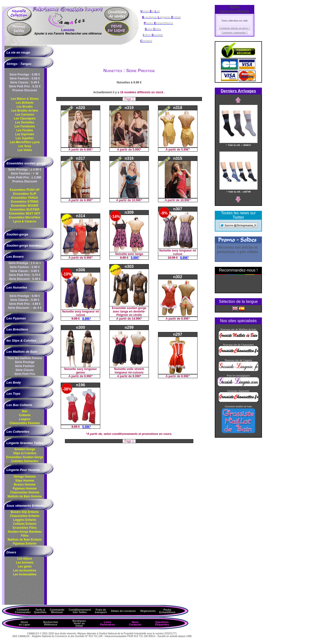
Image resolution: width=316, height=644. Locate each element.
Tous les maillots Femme (25, 358)
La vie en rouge (18, 52)
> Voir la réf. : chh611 (238, 143)
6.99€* (88, 150)
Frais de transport (101, 611)
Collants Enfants (25, 524)
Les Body (14, 382)
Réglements (148, 611)
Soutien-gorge (17, 234)
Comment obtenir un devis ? (235, 28)
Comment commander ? (235, 32)
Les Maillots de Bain (22, 352)
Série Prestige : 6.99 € (25, 296)
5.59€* (87, 427)
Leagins (25, 419)
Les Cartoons (25, 115)
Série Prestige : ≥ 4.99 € (25, 170)
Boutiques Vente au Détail (79, 623)
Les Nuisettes (17, 287)
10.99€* (137, 200)
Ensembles (25, 457)
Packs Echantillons (167, 611)
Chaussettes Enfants (25, 516)
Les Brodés (25, 107)
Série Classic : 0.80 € (25, 271)
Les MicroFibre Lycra (25, 142)
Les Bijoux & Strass (25, 99)
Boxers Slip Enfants (25, 512)
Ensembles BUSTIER (25, 210)
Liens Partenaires (107, 623)
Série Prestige (25, 362)
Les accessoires (25, 570)
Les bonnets (25, 563)
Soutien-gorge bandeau (24, 245)
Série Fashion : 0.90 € (25, 267)
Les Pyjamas (16, 318)
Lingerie (68, 30)
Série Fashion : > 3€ (25, 174)
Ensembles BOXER (25, 206)
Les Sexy (25, 146)
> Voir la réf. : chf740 (238, 190)
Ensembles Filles (25, 528)
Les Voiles (25, 150)
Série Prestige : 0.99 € (25, 75)
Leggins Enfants (25, 520)
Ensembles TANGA (25, 198)
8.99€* (87, 319)
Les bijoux (25, 559)
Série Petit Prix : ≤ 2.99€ (25, 177)
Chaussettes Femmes (25, 423)
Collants (25, 415)
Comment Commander (23, 611)
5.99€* (137, 150)
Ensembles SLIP (25, 194)
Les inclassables (25, 574)
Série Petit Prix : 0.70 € (25, 275)
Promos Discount (25, 90)
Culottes (25, 461)
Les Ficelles (25, 130)
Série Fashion (25, 366)
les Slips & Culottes (21, 341)
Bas (25, 411)
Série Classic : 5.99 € (25, 300)
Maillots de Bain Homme (25, 496)
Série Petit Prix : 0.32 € (25, 86)
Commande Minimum (57, 611)
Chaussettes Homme (25, 492)
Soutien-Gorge (25, 449)
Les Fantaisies (25, 126)
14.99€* (137, 319)
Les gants (25, 566)
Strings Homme (25, 477)
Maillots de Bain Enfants (25, 540)
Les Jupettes (25, 138)
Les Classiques (25, 118)
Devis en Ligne (24, 623)
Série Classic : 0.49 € (25, 82)
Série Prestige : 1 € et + (25, 263)
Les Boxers (15, 257)
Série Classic (25, 370)
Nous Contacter (135, 623)
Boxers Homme (25, 485)
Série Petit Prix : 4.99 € (25, 304)
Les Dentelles (25, 122)
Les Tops (13, 394)
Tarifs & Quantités (40, 611)
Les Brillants (25, 103)
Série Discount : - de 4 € (25, 308)
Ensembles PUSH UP (25, 190)
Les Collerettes (18, 432)
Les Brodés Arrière (25, 111)
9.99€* (88, 258)
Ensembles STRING (25, 202)
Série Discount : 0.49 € (25, 279)
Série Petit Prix (25, 374)
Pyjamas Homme (25, 488)
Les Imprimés (25, 134)
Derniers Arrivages (238, 91)
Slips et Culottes (25, 453)
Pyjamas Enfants (25, 544)
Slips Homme (25, 481)
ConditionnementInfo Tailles (80, 611)
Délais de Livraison (123, 611)
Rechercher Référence (51, 623)
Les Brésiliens (17, 329)
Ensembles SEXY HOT (25, 214)
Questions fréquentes (162, 623)
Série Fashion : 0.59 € (25, 78)
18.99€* (185, 200)
